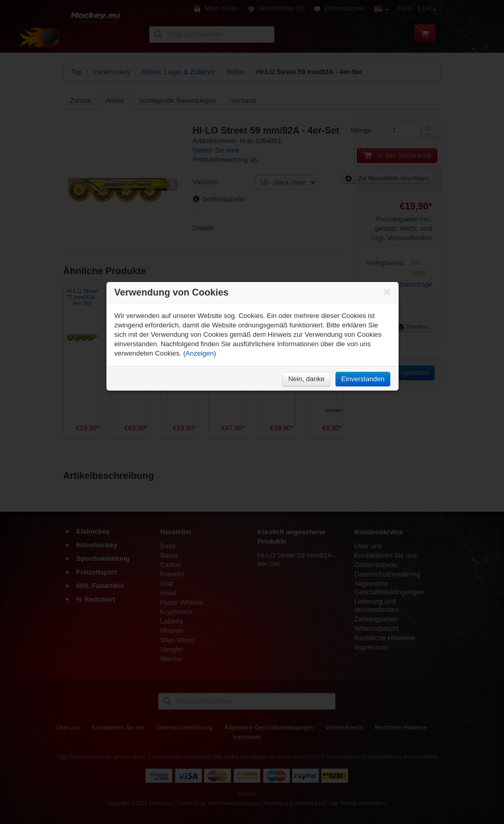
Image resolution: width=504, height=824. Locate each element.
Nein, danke (306, 379)
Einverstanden (363, 379)
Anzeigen (200, 353)
